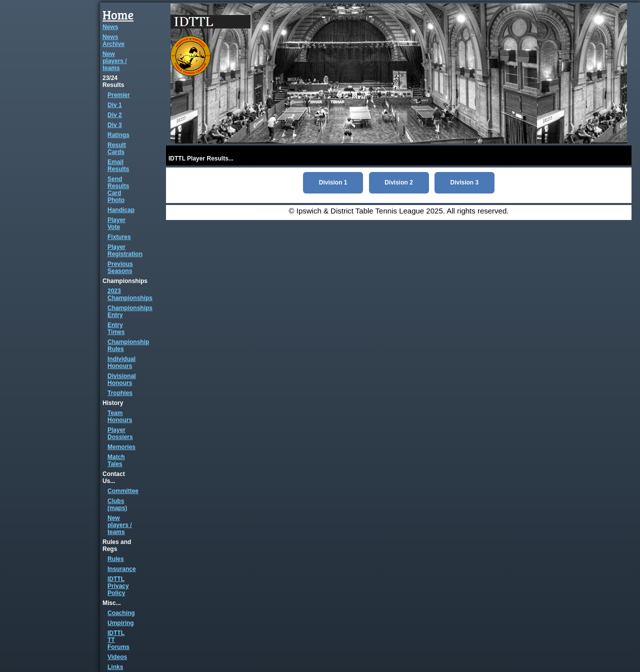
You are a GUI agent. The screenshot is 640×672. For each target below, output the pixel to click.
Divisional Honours (122, 379)
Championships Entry (130, 311)
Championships (125, 281)
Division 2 (399, 182)
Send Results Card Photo (118, 189)
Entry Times (116, 328)
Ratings (118, 135)
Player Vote (116, 223)
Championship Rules (128, 345)
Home (118, 15)
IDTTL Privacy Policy (118, 586)
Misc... (112, 603)
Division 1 (333, 182)
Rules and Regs (117, 545)
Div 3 (115, 125)
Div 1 (115, 105)
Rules (116, 559)
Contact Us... (114, 477)
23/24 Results (113, 81)
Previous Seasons (120, 267)
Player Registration (125, 250)
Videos (117, 657)
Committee (123, 491)
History (113, 403)
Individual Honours (121, 362)
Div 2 (115, 115)
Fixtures (119, 237)
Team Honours (120, 416)
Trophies (120, 393)
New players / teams (115, 61)
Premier (119, 95)
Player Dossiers (120, 433)
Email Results (118, 165)
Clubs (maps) (117, 504)
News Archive (113, 40)
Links (115, 667)
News (110, 27)
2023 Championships (130, 294)
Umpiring (121, 623)
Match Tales (116, 460)
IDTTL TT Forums (118, 640)
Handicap (121, 210)
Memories (121, 447)
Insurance (122, 569)
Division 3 (465, 182)
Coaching (121, 613)
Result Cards (117, 148)
